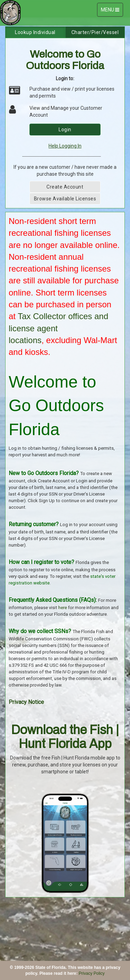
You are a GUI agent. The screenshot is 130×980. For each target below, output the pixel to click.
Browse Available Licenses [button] (65, 199)
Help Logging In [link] (65, 146)
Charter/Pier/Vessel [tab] (95, 32)
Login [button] (65, 130)
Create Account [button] (65, 187)
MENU (112, 11)
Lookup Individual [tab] (35, 32)
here (63, 608)
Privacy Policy (92, 973)
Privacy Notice (26, 702)
